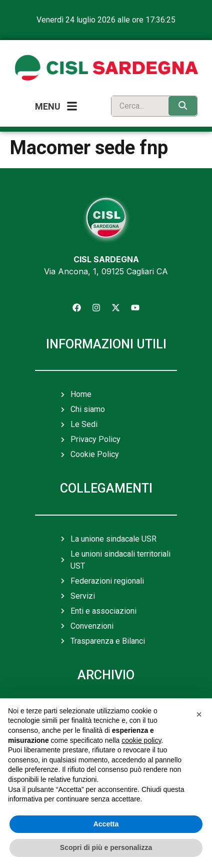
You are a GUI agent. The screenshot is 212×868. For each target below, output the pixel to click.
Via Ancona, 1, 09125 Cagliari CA (106, 271)
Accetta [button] (106, 824)
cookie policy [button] (141, 740)
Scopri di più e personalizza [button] (106, 847)
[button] (199, 714)
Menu (48, 106)
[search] (137, 106)
